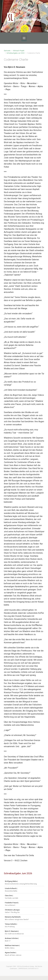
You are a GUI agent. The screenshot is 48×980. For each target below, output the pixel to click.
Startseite (7, 51)
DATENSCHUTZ (33, 969)
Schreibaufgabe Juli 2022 (15, 53)
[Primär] (24, 38)
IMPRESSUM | (23, 969)
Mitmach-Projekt (19, 51)
